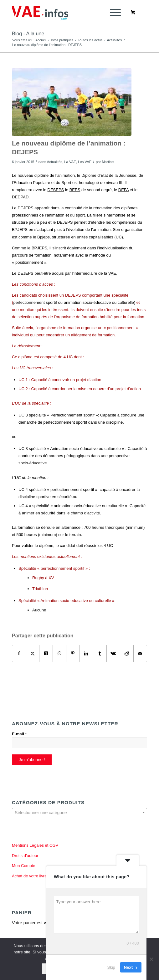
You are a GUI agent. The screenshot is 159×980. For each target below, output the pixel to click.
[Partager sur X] (33, 653)
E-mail (19, 734)
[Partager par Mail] (140, 653)
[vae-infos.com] (66, 13)
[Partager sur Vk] (113, 653)
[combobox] (79, 812)
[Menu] (112, 13)
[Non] (151, 959)
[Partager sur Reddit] (127, 653)
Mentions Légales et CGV (35, 845)
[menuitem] (114, 13)
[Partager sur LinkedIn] (86, 653)
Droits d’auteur (25, 856)
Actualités (55, 162)
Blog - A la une (28, 34)
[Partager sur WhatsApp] (59, 653)
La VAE (70, 162)
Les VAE (85, 162)
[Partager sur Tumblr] (100, 653)
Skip (111, 967)
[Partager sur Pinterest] (73, 653)
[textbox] (79, 813)
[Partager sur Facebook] (19, 653)
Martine (108, 162)
